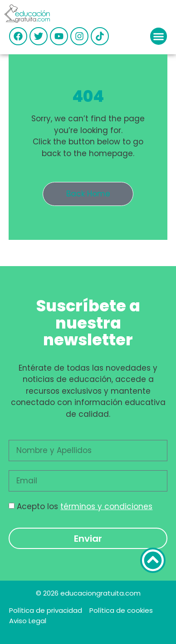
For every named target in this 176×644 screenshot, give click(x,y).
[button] (159, 36)
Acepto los (85, 506)
